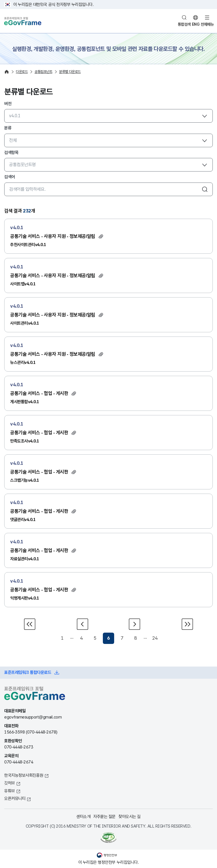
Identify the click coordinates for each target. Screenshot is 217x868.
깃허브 (10, 783)
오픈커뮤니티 (15, 798)
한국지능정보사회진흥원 (24, 775)
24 (155, 638)
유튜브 (10, 791)
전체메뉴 (207, 24)
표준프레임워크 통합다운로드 (28, 672)
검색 (205, 189)
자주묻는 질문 (104, 816)
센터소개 (83, 816)
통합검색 (184, 24)
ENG (196, 24)
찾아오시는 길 (130, 816)
